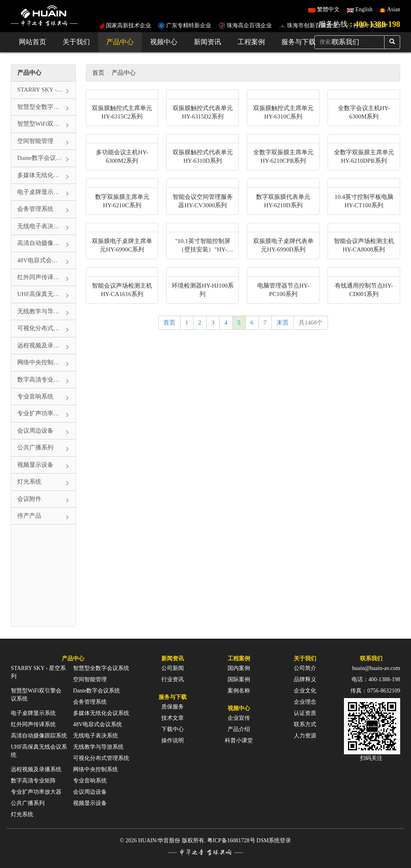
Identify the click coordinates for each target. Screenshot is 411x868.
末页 (283, 323)
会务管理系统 (90, 702)
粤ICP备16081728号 (231, 840)
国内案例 (239, 668)
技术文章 (173, 718)
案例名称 (239, 691)
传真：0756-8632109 (375, 691)
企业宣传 (239, 718)
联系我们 (371, 659)
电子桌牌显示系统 (33, 713)
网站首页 (33, 42)
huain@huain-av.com (376, 668)
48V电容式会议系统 (98, 724)
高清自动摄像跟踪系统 (39, 736)
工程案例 (251, 42)
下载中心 (173, 729)
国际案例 (239, 679)
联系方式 (305, 724)
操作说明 (173, 740)
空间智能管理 (90, 679)
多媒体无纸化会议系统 (101, 713)
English (364, 9)
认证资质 (305, 713)
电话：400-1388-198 (376, 679)
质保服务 (173, 707)
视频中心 (164, 42)
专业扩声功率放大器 (36, 792)
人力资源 (305, 736)
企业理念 (305, 702)
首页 (98, 73)
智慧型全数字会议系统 (101, 668)
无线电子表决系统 (96, 736)
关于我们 (76, 42)
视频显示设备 (90, 803)
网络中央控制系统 (96, 769)
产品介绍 (239, 729)
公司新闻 (173, 668)
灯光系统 (22, 814)
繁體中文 (328, 9)
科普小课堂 (239, 740)
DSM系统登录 (274, 840)
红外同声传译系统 (33, 724)
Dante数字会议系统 (97, 691)
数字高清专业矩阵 (33, 781)
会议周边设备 (90, 792)
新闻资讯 (208, 42)
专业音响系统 (90, 781)
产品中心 (120, 42)
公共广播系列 (28, 803)
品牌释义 (305, 679)
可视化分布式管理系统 (101, 758)
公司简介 (305, 668)
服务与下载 (298, 42)
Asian (394, 9)
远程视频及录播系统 (36, 769)
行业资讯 (173, 679)
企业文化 (305, 691)
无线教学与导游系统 (98, 747)
